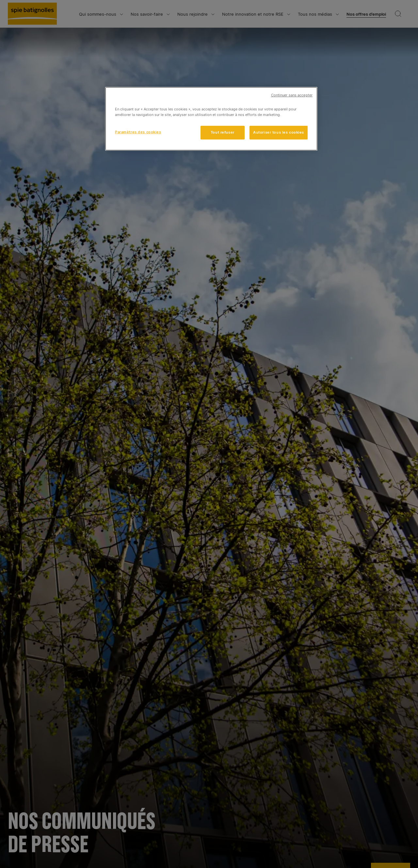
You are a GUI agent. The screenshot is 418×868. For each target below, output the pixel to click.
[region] (211, 119)
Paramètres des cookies (138, 132)
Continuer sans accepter (292, 95)
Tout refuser (223, 132)
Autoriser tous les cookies (279, 132)
